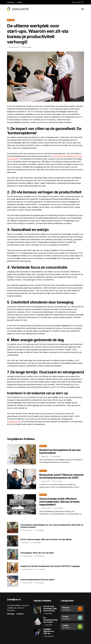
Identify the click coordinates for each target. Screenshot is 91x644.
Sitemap (11, 614)
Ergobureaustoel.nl (14, 422)
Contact (19, 2)
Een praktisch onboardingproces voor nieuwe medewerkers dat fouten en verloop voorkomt (52, 526)
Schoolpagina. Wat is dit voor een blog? (37, 553)
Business (11, 20)
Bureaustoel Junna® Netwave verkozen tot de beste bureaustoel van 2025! (62, 476)
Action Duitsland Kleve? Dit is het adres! (37, 580)
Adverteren (11, 2)
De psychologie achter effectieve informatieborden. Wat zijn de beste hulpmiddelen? (59, 502)
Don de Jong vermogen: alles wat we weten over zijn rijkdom (46, 539)
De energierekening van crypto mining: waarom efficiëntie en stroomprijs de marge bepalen (50, 620)
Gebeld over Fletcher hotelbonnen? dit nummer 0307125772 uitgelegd (50, 566)
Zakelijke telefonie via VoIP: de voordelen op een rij (49, 631)
